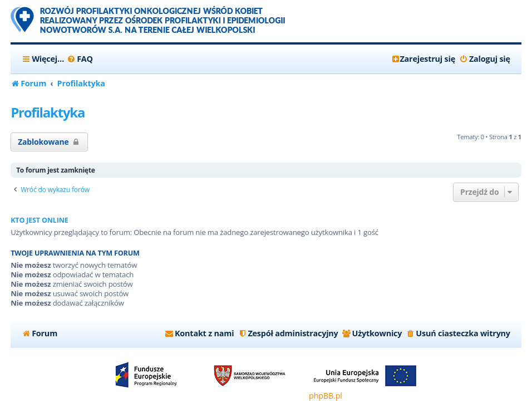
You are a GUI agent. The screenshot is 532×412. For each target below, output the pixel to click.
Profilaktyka (48, 112)
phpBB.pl (326, 396)
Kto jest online (40, 220)
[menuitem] (80, 59)
